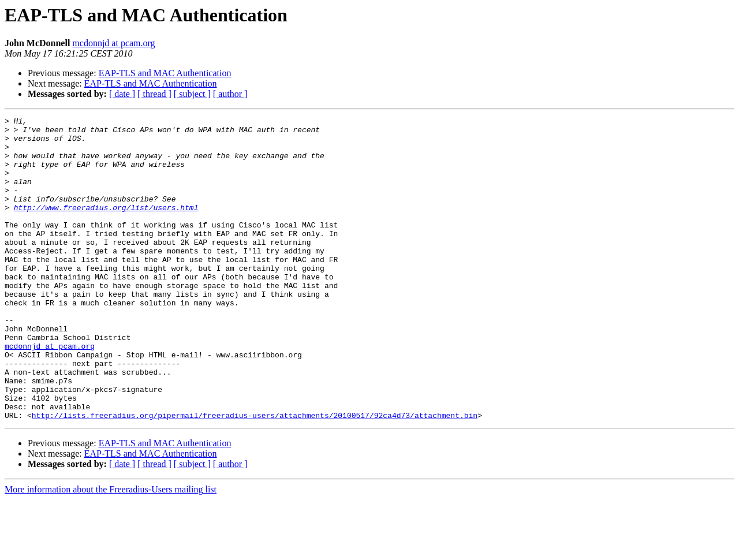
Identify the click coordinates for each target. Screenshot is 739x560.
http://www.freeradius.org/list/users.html (106, 226)
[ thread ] (154, 94)
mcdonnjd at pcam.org (113, 43)
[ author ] (230, 94)
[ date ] (122, 94)
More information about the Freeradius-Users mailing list (111, 550)
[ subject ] (192, 94)
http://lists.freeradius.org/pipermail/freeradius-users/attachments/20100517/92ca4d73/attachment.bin (255, 476)
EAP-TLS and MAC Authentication (165, 73)
